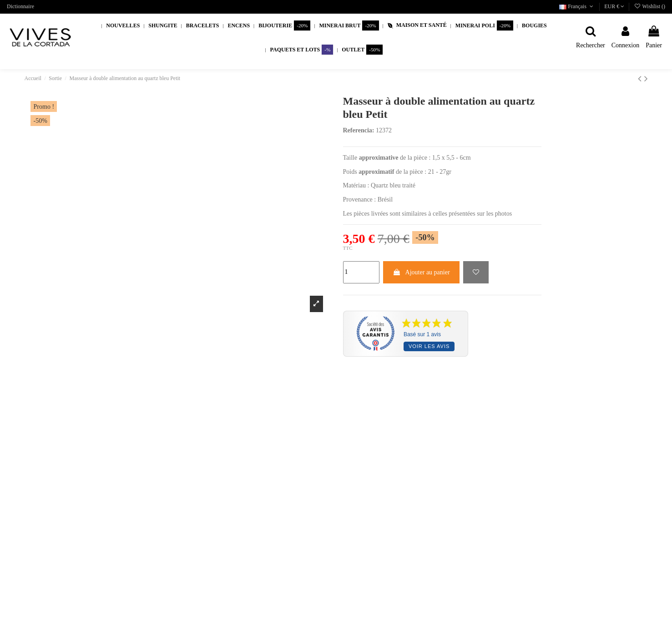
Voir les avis (429, 346)
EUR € (614, 6)
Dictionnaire (20, 6)
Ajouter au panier (421, 272)
